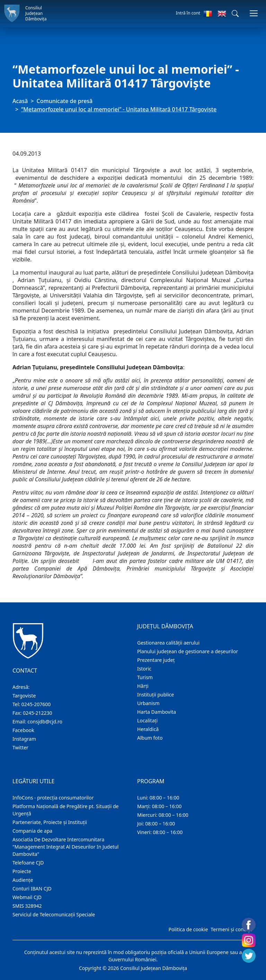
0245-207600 (36, 704)
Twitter (20, 747)
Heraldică (148, 729)
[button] (235, 13)
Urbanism (148, 703)
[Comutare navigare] (254, 13)
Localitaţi (147, 720)
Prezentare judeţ (156, 660)
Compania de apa (32, 831)
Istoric (144, 669)
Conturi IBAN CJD (32, 889)
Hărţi (143, 686)
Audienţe (23, 880)
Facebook (23, 730)
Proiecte (22, 871)
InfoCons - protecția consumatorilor (53, 798)
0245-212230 (38, 713)
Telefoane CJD (28, 863)
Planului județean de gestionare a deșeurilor (188, 651)
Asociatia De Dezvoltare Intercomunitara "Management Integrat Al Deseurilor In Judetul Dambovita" (65, 847)
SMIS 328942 (27, 906)
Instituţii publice (156, 695)
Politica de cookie (188, 929)
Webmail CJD (27, 897)
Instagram (24, 739)
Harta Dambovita (157, 712)
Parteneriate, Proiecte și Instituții (50, 822)
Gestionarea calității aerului (168, 643)
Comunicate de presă (65, 101)
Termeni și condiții (231, 929)
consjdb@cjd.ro (45, 722)
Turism (145, 677)
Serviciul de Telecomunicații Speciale (54, 914)
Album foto (150, 738)
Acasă (20, 101)
